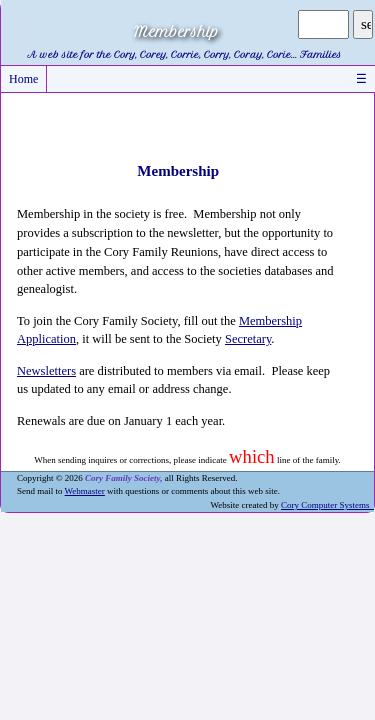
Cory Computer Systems (327, 505)
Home (23, 79)
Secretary (248, 339)
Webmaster (85, 491)
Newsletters (46, 371)
